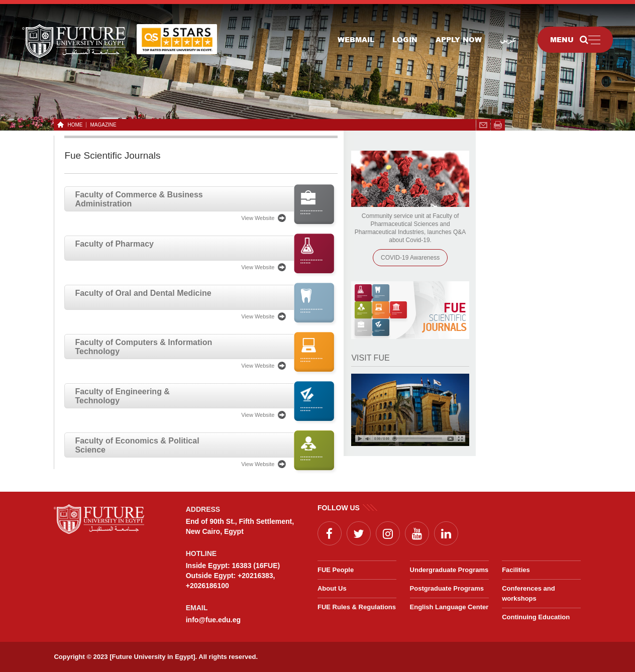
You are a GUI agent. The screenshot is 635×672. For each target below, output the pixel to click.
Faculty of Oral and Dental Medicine (143, 293)
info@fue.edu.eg (213, 620)
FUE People (336, 570)
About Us (332, 588)
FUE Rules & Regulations (357, 607)
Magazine (103, 125)
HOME (73, 125)
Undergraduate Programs (449, 570)
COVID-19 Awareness (410, 258)
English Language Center (449, 607)
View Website (258, 218)
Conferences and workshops (528, 593)
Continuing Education (536, 617)
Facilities (516, 570)
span (498, 125)
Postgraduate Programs (447, 588)
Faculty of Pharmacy (114, 244)
